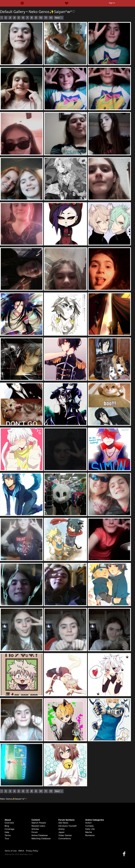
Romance (90, 835)
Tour (7, 838)
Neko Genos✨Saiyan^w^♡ (52, 12)
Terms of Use (11, 851)
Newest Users (38, 826)
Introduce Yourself (67, 826)
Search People (39, 823)
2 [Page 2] (6, 18)
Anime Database (40, 835)
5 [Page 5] (19, 18)
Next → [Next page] (59, 18)
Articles (35, 829)
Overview (9, 823)
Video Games (65, 835)
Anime (61, 829)
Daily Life (90, 829)
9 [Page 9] (36, 18)
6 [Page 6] (23, 18)
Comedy (89, 826)
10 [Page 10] (41, 18)
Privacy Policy (32, 851)
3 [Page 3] (10, 18)
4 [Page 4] (14, 18)
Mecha (89, 832)
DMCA (21, 851)
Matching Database (41, 838)
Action (88, 823)
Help (7, 832)
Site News (63, 823)
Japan (61, 832)
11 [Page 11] (46, 18)
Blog (7, 826)
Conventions (65, 838)
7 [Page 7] (27, 18)
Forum (35, 832)
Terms (8, 835)
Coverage (9, 829)
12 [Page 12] (51, 18)
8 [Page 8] (32, 18)
